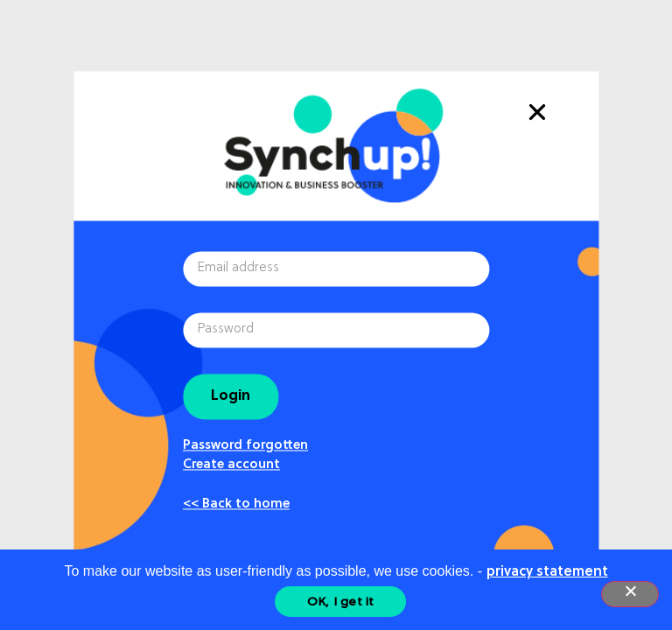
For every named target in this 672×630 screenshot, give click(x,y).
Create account (231, 466)
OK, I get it (341, 602)
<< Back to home (236, 505)
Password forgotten (245, 446)
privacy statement (547, 572)
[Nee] (630, 594)
